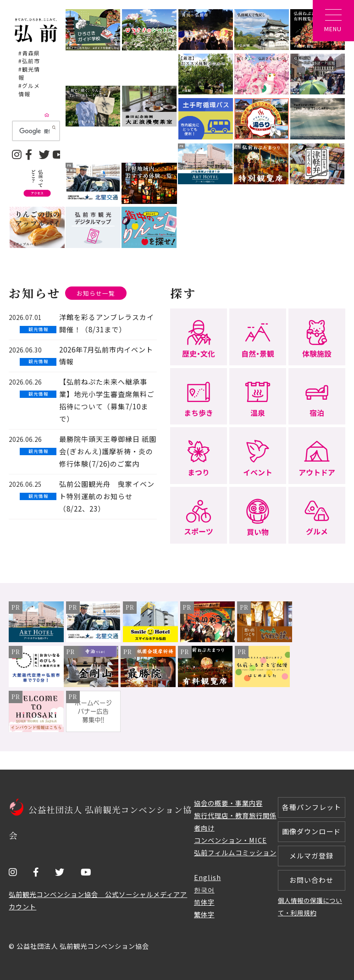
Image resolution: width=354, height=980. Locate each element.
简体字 (204, 902)
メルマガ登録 (311, 856)
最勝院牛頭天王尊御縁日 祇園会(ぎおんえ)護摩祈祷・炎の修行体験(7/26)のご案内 (108, 451)
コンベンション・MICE (230, 840)
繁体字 (204, 914)
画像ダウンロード (311, 831)
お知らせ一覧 (96, 293)
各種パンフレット (312, 807)
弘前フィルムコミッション (235, 852)
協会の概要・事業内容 (228, 803)
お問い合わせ (311, 880)
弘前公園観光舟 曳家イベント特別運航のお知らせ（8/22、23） (107, 496)
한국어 (204, 889)
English (207, 877)
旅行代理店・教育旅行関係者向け (235, 821)
